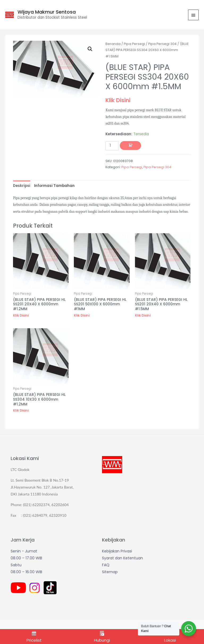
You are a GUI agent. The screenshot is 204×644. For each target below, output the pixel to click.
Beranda (113, 44)
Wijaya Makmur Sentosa (47, 12)
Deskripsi (22, 186)
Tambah (130, 146)
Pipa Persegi (134, 44)
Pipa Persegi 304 (162, 44)
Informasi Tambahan (54, 186)
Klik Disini (118, 100)
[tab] (22, 186)
